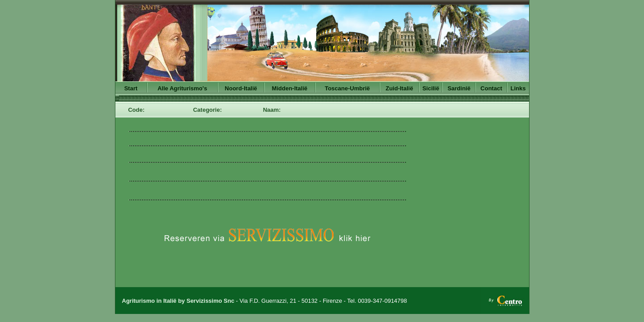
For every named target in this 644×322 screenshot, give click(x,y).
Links (518, 88)
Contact (491, 88)
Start (131, 88)
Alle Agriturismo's (182, 88)
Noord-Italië (241, 88)
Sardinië (459, 88)
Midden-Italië (290, 88)
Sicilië (431, 88)
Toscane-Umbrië (347, 88)
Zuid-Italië (399, 88)
